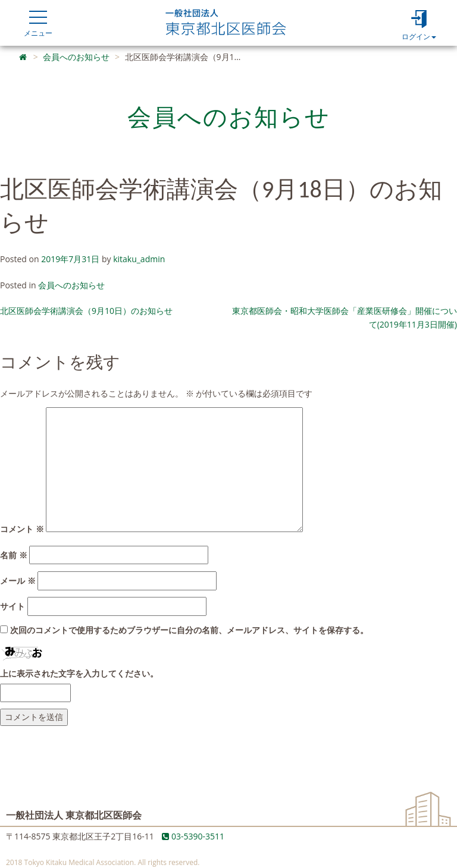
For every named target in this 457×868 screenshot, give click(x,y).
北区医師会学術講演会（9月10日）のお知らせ (86, 311)
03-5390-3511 (193, 836)
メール (18, 581)
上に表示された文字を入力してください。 (79, 673)
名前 (14, 555)
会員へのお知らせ (71, 285)
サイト (12, 606)
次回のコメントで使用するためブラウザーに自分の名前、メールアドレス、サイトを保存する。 (189, 630)
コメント (22, 529)
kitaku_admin (139, 259)
